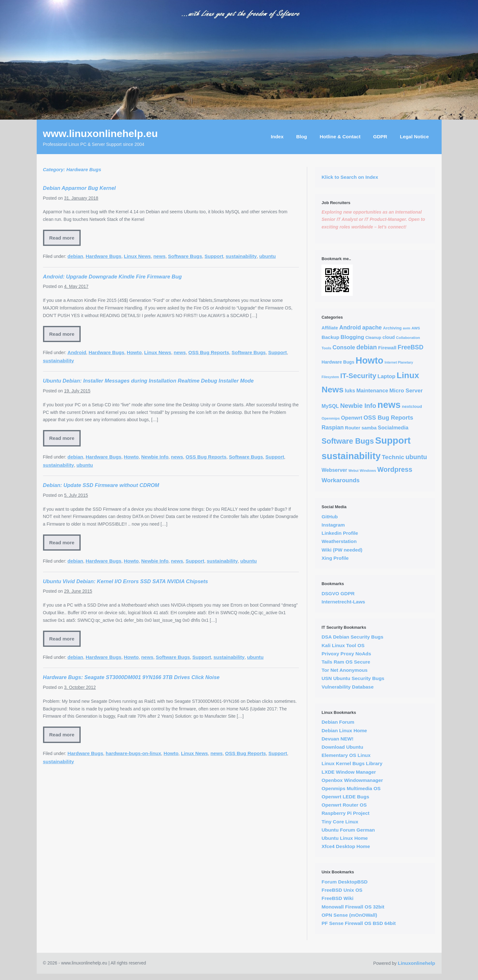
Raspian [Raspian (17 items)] (332, 428)
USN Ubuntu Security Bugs (353, 678)
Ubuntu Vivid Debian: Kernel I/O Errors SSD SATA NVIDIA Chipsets (126, 581)
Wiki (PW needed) (342, 550)
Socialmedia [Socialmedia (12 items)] (393, 428)
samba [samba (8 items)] (369, 428)
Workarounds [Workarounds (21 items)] (340, 480)
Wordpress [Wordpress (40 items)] (395, 470)
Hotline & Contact (340, 137)
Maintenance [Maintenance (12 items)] (372, 391)
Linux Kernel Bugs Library (352, 763)
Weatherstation (339, 541)
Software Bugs (185, 256)
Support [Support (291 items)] (393, 440)
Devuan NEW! (337, 739)
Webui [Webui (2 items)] (353, 471)
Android (77, 352)
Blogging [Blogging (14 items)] (352, 337)
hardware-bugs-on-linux (133, 753)
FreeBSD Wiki (337, 898)
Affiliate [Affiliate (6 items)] (330, 328)
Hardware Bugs (104, 256)
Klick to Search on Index (350, 177)
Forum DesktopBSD (344, 882)
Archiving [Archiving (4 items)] (392, 328)
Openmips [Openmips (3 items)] (331, 418)
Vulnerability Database (348, 687)
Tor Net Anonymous (344, 670)
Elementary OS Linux (346, 755)
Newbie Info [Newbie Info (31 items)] (358, 406)
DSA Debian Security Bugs (352, 637)
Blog (301, 137)
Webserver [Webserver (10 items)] (334, 470)
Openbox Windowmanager (352, 780)
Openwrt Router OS (344, 805)
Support (214, 256)
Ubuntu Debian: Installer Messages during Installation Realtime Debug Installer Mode (149, 381)
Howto (134, 352)
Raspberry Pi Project (345, 813)
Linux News (137, 256)
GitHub (329, 517)
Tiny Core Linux (340, 822)
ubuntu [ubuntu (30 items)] (416, 457)
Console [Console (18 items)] (344, 347)
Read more (62, 238)
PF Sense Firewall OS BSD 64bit (358, 923)
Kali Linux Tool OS (343, 645)
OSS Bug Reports (209, 352)
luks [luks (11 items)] (350, 390)
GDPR (380, 137)
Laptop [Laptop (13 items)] (386, 376)
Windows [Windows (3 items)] (368, 470)
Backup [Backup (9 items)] (330, 337)
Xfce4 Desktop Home (346, 846)
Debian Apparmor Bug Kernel (79, 188)
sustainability (241, 256)
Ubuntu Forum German (348, 830)
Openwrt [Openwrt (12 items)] (352, 418)
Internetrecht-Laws (343, 602)
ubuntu (267, 256)
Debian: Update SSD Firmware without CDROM (101, 485)
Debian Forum (338, 722)
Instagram (333, 525)
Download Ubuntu (342, 747)
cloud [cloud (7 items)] (389, 337)
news (160, 256)
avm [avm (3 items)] (407, 328)
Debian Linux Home (344, 730)
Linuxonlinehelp (417, 963)
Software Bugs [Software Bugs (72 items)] (348, 441)
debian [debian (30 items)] (366, 347)
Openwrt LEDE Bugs (345, 797)
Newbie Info (155, 457)
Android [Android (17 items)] (350, 328)
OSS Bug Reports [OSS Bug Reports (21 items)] (388, 418)
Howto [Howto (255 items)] (369, 360)
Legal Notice (414, 137)
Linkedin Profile (340, 533)
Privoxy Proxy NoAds (346, 654)
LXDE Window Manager (349, 772)
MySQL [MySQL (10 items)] (330, 406)
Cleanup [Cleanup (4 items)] (373, 337)
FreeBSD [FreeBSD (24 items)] (410, 347)
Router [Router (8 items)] (353, 428)
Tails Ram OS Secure (346, 662)
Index (277, 137)
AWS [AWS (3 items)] (416, 328)
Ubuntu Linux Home (345, 838)
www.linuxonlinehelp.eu (100, 134)
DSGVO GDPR (338, 593)
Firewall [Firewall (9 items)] (387, 348)
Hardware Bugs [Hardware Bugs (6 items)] (338, 362)
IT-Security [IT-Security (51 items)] (358, 376)
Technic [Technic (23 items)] (393, 457)
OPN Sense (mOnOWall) (349, 915)
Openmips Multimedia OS (351, 788)
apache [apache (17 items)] (372, 328)
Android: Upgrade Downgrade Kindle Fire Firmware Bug (112, 277)
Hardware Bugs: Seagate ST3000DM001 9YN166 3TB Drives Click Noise (131, 677)
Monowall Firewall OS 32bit (353, 907)
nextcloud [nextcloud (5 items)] (412, 406)
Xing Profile (335, 558)
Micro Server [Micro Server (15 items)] (406, 390)
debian (75, 256)
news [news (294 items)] (389, 405)
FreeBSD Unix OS (342, 890)
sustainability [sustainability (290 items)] (351, 456)
